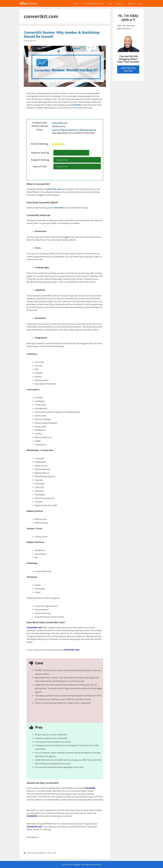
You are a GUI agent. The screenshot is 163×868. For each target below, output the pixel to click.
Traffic (54, 853)
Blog (110, 3)
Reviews (131, 3)
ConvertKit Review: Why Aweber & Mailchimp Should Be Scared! (62, 34)
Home (76, 3)
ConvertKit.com (60, 123)
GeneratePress (95, 864)
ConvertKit (76, 105)
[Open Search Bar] (140, 3)
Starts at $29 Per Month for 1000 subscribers (73, 130)
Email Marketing (32, 853)
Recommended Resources (94, 3)
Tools (48, 853)
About (121, 3)
